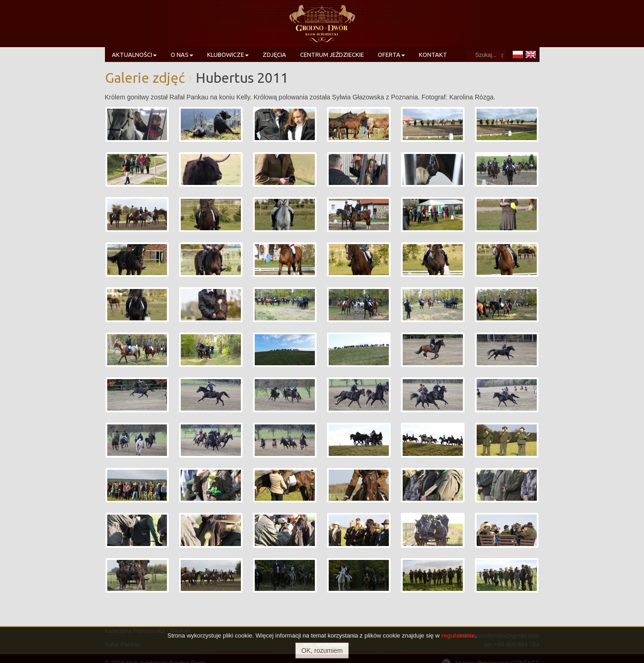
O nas (182, 55)
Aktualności (134, 55)
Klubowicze (228, 55)
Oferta (391, 55)
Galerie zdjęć (145, 78)
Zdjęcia (274, 55)
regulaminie (458, 635)
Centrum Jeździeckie (332, 55)
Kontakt (433, 55)
